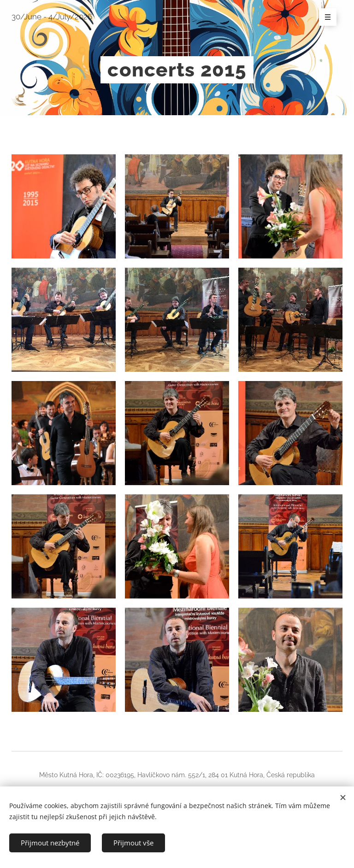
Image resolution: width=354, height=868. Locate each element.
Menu (325, 18)
